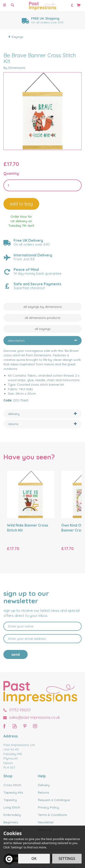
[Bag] (79, 5)
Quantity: (12, 173)
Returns (44, 792)
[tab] (42, 341)
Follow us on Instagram (35, 726)
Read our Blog (15, 726)
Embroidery (12, 815)
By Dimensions (14, 68)
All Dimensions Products (43, 318)
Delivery (44, 785)
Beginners (11, 822)
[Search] (12, 5)
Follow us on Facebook (4, 726)
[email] (42, 639)
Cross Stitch (12, 785)
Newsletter (46, 822)
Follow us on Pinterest (25, 726)
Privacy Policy (48, 807)
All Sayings (43, 329)
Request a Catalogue (54, 800)
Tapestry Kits (13, 792)
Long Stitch (12, 807)
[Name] (42, 626)
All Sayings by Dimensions (43, 307)
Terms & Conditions (52, 815)
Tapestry (10, 800)
